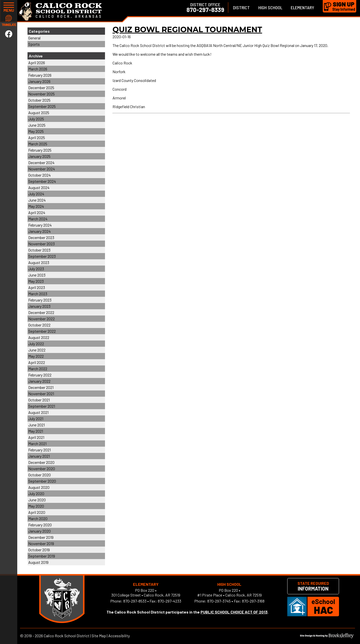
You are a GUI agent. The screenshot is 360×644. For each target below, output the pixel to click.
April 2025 (37, 138)
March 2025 (38, 144)
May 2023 (36, 281)
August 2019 (38, 562)
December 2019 (41, 537)
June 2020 (37, 500)
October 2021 (39, 400)
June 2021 (36, 425)
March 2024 (38, 219)
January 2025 (39, 156)
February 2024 (40, 225)
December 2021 (41, 387)
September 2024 (42, 181)
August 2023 (39, 262)
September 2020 (42, 481)
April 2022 (37, 362)
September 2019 (42, 556)
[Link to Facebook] (9, 34)
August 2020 (39, 487)
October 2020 (39, 475)
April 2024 (37, 212)
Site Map (99, 636)
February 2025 (40, 150)
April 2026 (37, 63)
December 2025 (41, 88)
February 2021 (39, 450)
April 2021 (36, 437)
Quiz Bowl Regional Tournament (187, 30)
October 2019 (39, 550)
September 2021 (42, 406)
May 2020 (36, 506)
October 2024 (39, 175)
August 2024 (39, 187)
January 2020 (39, 531)
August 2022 (39, 337)
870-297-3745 (219, 601)
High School (270, 7)
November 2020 (42, 469)
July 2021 (36, 419)
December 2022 (41, 312)
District (241, 7)
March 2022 (38, 369)
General (34, 38)
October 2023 (39, 250)
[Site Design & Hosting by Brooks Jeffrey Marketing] (327, 637)
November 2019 (41, 543)
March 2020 (38, 518)
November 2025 (41, 94)
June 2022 (37, 350)
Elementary (302, 7)
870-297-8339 (205, 10)
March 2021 (37, 444)
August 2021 (38, 412)
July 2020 (36, 493)
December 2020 (41, 462)
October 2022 (39, 325)
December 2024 (41, 162)
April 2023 (37, 287)
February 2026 (40, 75)
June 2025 (37, 125)
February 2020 (40, 525)
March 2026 (38, 69)
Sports (34, 44)
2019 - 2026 (34, 636)
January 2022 (39, 381)
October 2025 (39, 100)
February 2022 (40, 375)
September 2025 (42, 106)
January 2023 (39, 306)
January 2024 (39, 231)
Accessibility (119, 636)
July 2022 (36, 344)
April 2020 (37, 512)
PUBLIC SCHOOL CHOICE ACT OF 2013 (234, 612)
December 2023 (41, 237)
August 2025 (39, 113)
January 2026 (39, 81)
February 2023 (40, 300)
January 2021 (39, 456)
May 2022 (36, 356)
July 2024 (36, 194)
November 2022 (41, 319)
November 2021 (41, 394)
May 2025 (36, 131)
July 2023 (36, 269)
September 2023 (42, 256)
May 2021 (36, 431)
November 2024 (42, 169)
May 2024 (36, 206)
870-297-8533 (135, 601)
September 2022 (42, 331)
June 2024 (37, 200)
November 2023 (41, 244)
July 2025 (36, 119)
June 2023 (37, 275)
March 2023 (38, 294)
